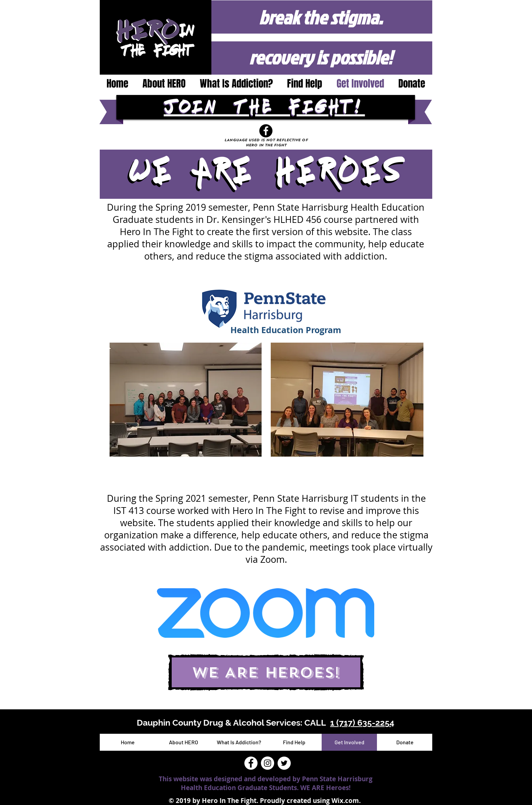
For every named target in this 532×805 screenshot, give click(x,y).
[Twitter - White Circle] (284, 763)
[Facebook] (266, 131)
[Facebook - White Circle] (251, 763)
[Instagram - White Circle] (268, 763)
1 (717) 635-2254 (362, 723)
